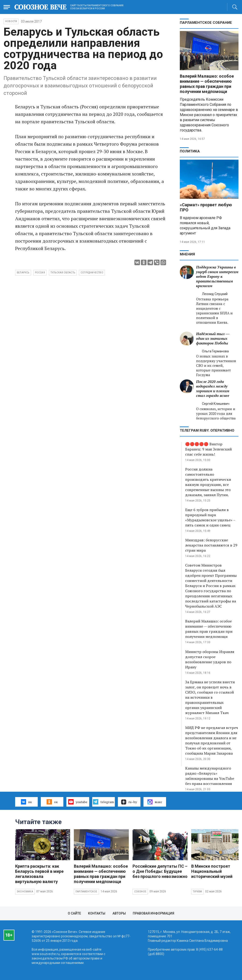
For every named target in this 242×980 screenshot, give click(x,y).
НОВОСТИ (11, 21)
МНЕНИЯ (187, 254)
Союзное (140, 892)
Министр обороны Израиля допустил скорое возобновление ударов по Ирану (210, 659)
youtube (78, 802)
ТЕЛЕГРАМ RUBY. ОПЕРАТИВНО (207, 430)
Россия (40, 273)
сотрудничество (92, 273)
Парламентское (86, 892)
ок (52, 802)
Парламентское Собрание (206, 23)
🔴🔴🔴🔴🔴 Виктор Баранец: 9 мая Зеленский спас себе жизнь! (208, 449)
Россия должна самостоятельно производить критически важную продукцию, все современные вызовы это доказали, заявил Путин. (208, 482)
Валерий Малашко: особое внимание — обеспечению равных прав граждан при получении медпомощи (207, 84)
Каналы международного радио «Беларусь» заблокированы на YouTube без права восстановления (210, 776)
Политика (190, 151)
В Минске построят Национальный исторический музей (212, 871)
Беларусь (23, 273)
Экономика (25, 892)
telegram (103, 802)
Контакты (97, 913)
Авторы (119, 913)
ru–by (129, 802)
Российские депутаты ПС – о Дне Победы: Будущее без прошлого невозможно (160, 871)
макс (155, 802)
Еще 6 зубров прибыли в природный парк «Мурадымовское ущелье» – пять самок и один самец (210, 517)
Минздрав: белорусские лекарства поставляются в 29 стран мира (211, 545)
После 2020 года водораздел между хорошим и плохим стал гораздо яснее (213, 389)
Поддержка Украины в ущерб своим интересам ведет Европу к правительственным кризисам (217, 277)
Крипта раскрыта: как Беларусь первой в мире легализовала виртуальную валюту (39, 874)
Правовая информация (153, 913)
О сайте (74, 913)
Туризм (197, 892)
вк (26, 802)
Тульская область (63, 273)
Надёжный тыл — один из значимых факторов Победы (213, 339)
